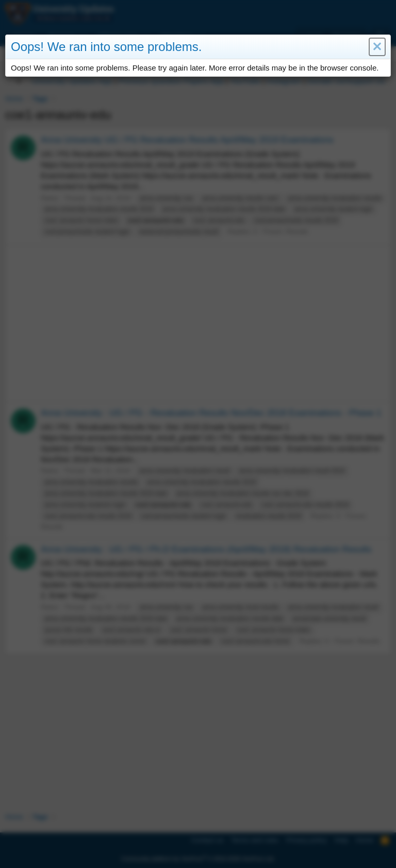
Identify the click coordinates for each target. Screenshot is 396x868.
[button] (377, 47)
